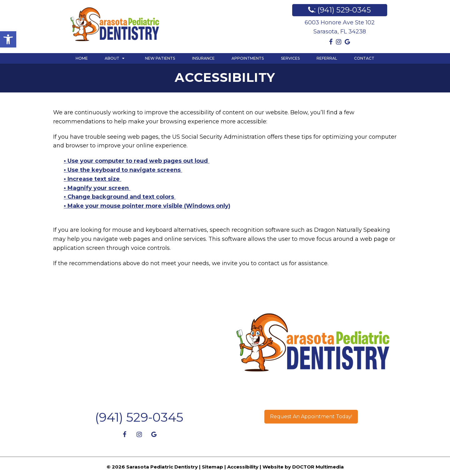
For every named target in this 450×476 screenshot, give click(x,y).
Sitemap (212, 467)
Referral (327, 58)
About (112, 58)
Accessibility (243, 467)
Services (290, 58)
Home (82, 58)
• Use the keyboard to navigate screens (123, 170)
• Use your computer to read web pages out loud (137, 161)
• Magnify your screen (97, 188)
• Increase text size (92, 179)
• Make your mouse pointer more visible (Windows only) (147, 206)
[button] (8, 39)
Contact (364, 58)
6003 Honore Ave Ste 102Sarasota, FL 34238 (340, 27)
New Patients (160, 58)
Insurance (203, 58)
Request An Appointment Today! (311, 416)
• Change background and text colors (120, 197)
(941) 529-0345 (139, 417)
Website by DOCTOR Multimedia (303, 467)
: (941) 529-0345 (340, 10)
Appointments (248, 58)
